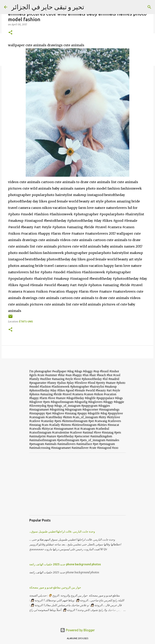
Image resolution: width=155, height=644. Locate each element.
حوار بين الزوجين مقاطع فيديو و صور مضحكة (55, 587)
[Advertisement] (77, 484)
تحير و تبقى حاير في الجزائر (48, 7)
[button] (10, 33)
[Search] (149, 7)
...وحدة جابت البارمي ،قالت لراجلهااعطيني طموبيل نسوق (62, 532)
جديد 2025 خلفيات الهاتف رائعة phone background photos (65, 564)
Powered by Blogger (77, 630)
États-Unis (26, 321)
